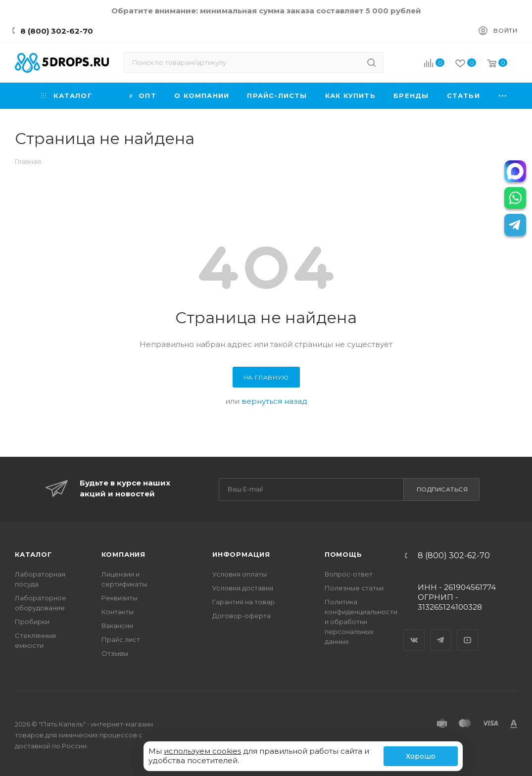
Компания (123, 554)
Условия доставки (243, 588)
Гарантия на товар (243, 602)
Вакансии (117, 626)
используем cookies (202, 751)
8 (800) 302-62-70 (57, 31)
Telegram (441, 631)
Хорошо (421, 756)
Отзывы (115, 653)
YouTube (468, 631)
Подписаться (442, 489)
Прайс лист (121, 639)
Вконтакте (414, 631)
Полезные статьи (354, 588)
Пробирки (32, 622)
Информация (241, 554)
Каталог (33, 554)
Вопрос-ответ (349, 574)
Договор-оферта (242, 616)
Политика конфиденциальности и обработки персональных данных (361, 622)
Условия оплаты (240, 574)
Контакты (118, 612)
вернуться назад (274, 401)
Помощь (343, 554)
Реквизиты (120, 598)
